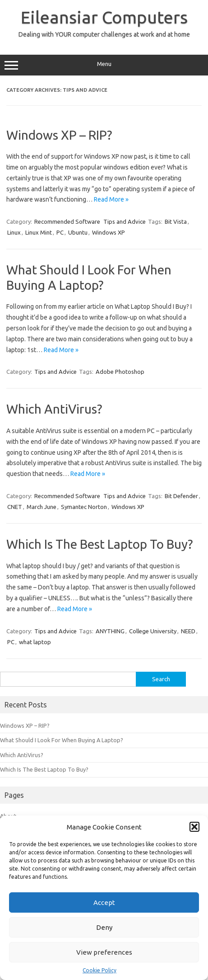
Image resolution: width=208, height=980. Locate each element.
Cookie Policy (99, 970)
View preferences (104, 952)
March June (42, 507)
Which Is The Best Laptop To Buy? (99, 544)
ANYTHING (110, 631)
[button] (194, 827)
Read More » (111, 199)
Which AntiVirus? (54, 409)
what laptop (35, 642)
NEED (188, 631)
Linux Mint (39, 232)
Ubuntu (78, 232)
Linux (14, 232)
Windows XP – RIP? (59, 135)
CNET (15, 507)
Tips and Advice (125, 221)
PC (60, 232)
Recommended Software (67, 221)
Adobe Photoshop (120, 372)
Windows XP (109, 232)
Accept (104, 902)
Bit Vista (176, 221)
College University (153, 631)
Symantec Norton (84, 507)
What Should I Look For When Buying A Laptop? (62, 740)
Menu (104, 65)
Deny (104, 927)
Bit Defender (181, 496)
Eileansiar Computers (104, 17)
